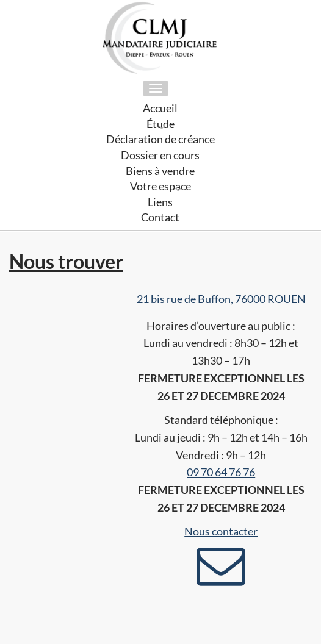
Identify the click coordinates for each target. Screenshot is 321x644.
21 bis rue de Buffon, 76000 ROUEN (221, 299)
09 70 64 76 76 (221, 472)
